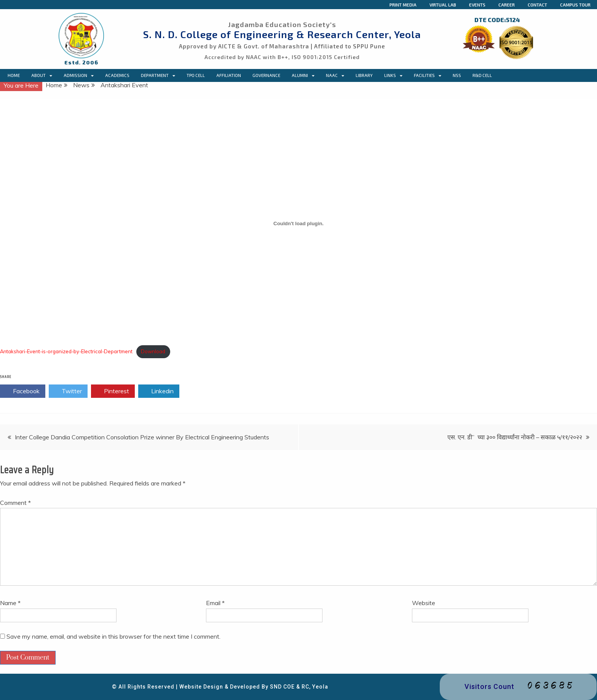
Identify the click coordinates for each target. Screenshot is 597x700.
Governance (266, 75)
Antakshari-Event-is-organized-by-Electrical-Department (66, 351)
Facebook (23, 391)
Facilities (428, 75)
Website (424, 603)
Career (507, 5)
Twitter (68, 391)
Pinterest (113, 391)
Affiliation (229, 75)
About (42, 75)
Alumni (303, 75)
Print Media (403, 5)
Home (14, 75)
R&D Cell (482, 75)
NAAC (335, 75)
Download (153, 351)
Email (215, 603)
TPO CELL (196, 75)
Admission (79, 75)
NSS (457, 75)
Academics (117, 75)
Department (158, 75)
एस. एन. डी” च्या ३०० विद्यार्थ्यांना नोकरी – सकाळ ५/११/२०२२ (515, 437)
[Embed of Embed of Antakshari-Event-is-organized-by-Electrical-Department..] (298, 223)
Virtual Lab (443, 5)
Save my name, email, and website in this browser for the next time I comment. (113, 636)
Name (10, 603)
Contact (537, 5)
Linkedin (159, 391)
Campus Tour (575, 5)
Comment (15, 503)
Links (393, 75)
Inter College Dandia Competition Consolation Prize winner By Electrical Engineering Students (142, 437)
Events (477, 5)
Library (364, 75)
